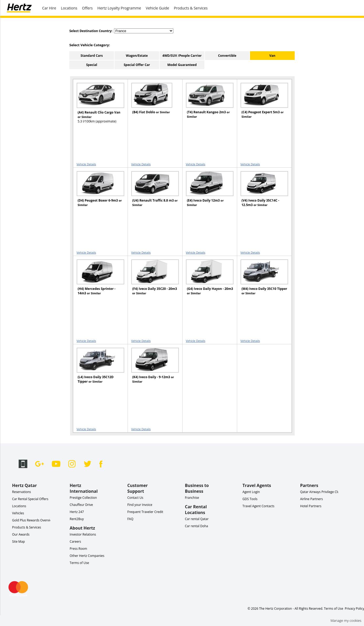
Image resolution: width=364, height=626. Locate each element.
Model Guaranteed (182, 65)
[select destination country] (144, 31)
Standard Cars (92, 56)
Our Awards (21, 534)
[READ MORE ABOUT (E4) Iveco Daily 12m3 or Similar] (206, 194)
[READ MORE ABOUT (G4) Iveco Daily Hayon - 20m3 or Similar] (206, 282)
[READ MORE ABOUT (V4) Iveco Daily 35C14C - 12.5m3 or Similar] (261, 194)
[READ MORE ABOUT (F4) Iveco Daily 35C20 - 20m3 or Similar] (152, 282)
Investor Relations (83, 534)
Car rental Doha (196, 526)
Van (272, 56)
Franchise (192, 498)
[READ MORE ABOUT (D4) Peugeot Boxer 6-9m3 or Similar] (97, 194)
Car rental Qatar (197, 519)
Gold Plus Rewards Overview (33, 520)
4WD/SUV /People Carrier (182, 56)
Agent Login (251, 492)
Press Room (78, 549)
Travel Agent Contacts (258, 506)
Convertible (227, 56)
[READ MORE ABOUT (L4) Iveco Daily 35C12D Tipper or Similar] (97, 370)
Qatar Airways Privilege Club (321, 492)
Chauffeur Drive (81, 505)
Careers (75, 542)
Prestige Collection (83, 498)
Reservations (22, 492)
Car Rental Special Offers (30, 499)
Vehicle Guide (157, 8)
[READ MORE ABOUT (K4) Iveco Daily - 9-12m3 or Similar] (152, 370)
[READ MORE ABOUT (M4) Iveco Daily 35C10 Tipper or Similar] (261, 282)
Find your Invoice (140, 505)
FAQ (130, 519)
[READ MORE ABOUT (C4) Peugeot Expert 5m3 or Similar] (261, 105)
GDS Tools (250, 499)
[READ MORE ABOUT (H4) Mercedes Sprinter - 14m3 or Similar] (97, 282)
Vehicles (18, 513)
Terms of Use (79, 563)
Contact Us (135, 498)
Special (92, 65)
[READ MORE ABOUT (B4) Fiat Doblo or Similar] (152, 105)
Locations (69, 8)
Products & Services (191, 8)
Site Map (19, 542)
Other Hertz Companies (87, 556)
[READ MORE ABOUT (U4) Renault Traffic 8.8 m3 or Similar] (152, 194)
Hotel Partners (311, 506)
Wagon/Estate (137, 56)
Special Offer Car (137, 65)
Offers (87, 8)
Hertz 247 (77, 512)
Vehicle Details (86, 164)
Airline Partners (312, 499)
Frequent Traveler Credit (145, 512)
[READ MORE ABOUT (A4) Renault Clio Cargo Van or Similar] (97, 106)
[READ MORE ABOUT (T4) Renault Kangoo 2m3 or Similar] (206, 105)
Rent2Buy (77, 519)
